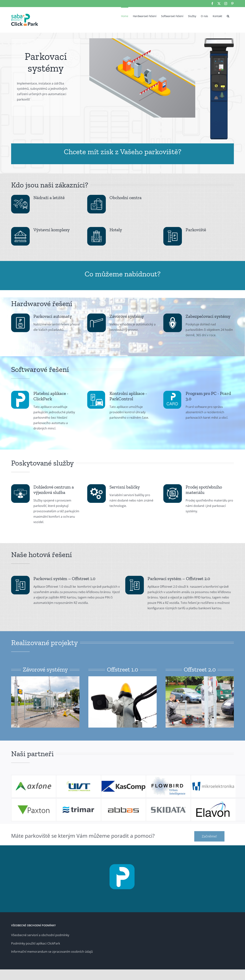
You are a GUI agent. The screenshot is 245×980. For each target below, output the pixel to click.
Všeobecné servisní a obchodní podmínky (40, 935)
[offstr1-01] (45, 678)
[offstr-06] (200, 678)
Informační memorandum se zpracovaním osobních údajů (52, 952)
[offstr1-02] (122, 678)
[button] (228, 16)
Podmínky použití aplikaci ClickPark (36, 943)
